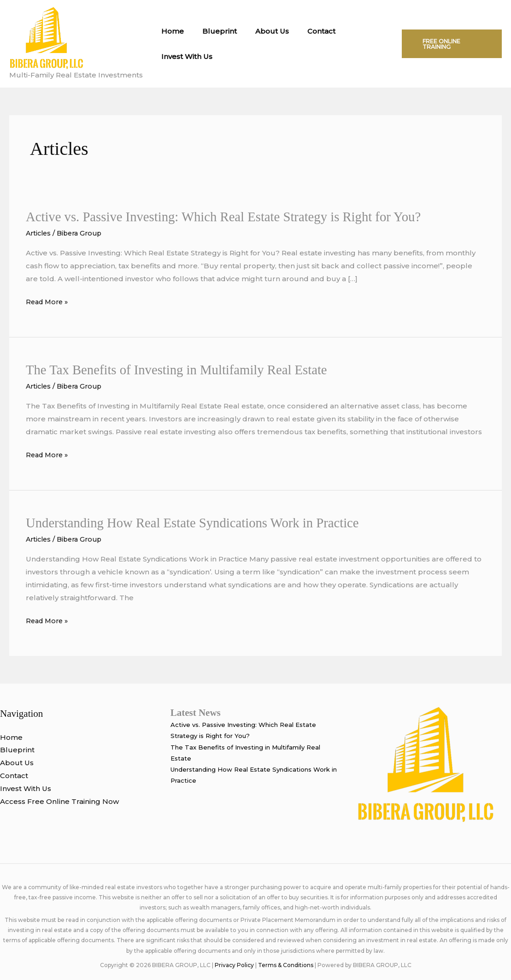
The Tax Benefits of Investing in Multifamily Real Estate (183, 369)
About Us (261, 31)
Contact (305, 31)
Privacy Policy (234, 965)
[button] (449, 44)
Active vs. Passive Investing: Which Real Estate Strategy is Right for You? (232, 216)
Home (170, 31)
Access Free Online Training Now (59, 801)
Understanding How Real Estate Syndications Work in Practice (200, 522)
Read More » (49, 302)
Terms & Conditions (286, 965)
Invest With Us (185, 56)
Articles (39, 233)
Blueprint (213, 31)
